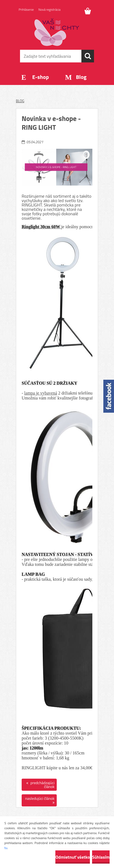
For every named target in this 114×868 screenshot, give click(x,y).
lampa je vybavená (41, 393)
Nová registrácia (49, 9)
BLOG (20, 101)
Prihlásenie (26, 9)
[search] (88, 56)
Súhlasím (101, 857)
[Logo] (57, 32)
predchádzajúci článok (42, 785)
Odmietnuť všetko (73, 857)
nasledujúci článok (40, 798)
